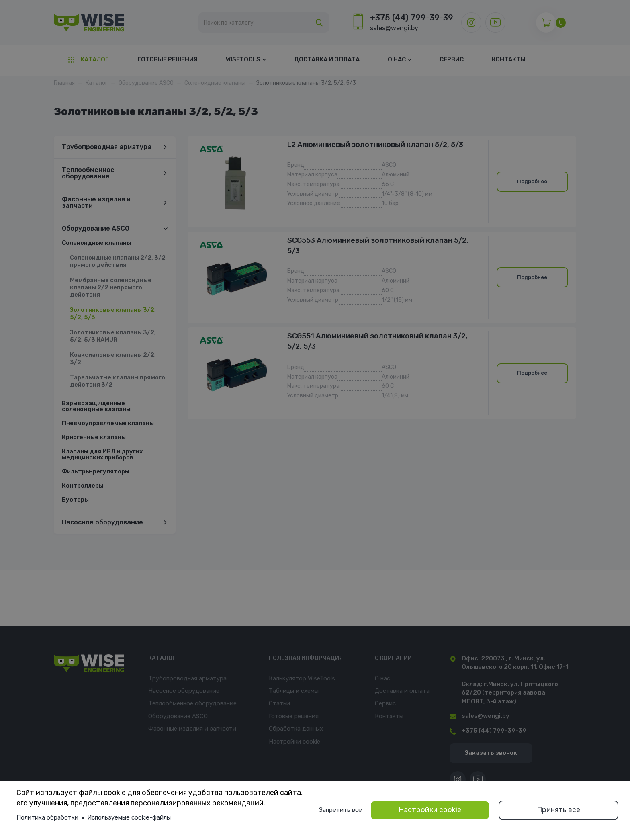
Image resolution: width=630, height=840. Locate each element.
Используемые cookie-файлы (129, 817)
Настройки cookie (430, 810)
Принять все (558, 810)
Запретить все (341, 810)
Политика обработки (47, 817)
